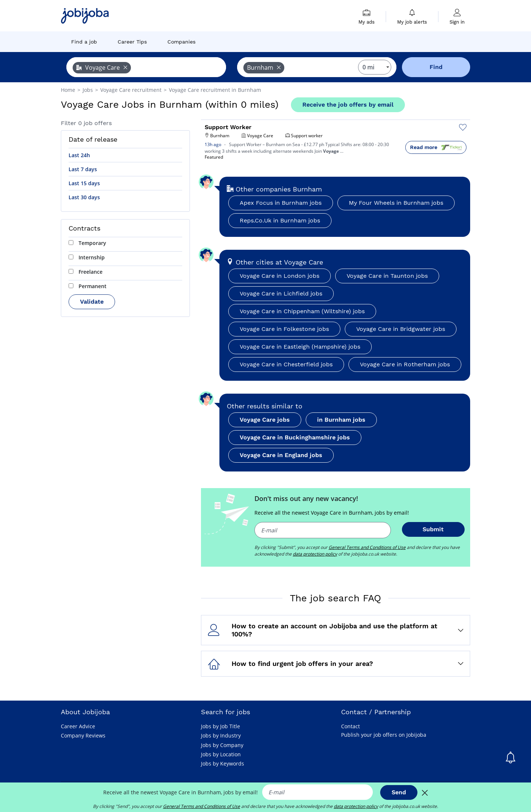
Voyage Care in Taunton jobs (387, 276)
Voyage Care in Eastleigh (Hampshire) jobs (300, 347)
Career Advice (78, 726)
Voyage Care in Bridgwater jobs (401, 329)
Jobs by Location (221, 754)
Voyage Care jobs (265, 420)
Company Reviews (83, 735)
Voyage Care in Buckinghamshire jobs (295, 437)
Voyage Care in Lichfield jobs (281, 293)
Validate (92, 302)
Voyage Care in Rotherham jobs (405, 364)
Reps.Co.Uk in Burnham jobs (280, 220)
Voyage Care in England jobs (281, 455)
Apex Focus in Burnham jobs (281, 203)
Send (399, 792)
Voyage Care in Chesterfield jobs (286, 364)
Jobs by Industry (221, 735)
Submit (433, 529)
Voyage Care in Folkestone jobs (284, 329)
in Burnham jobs (341, 420)
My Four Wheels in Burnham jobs (396, 203)
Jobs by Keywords (223, 763)
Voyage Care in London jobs (280, 276)
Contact (350, 726)
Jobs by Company (222, 745)
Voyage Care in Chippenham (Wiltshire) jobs (302, 311)
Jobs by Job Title (221, 726)
